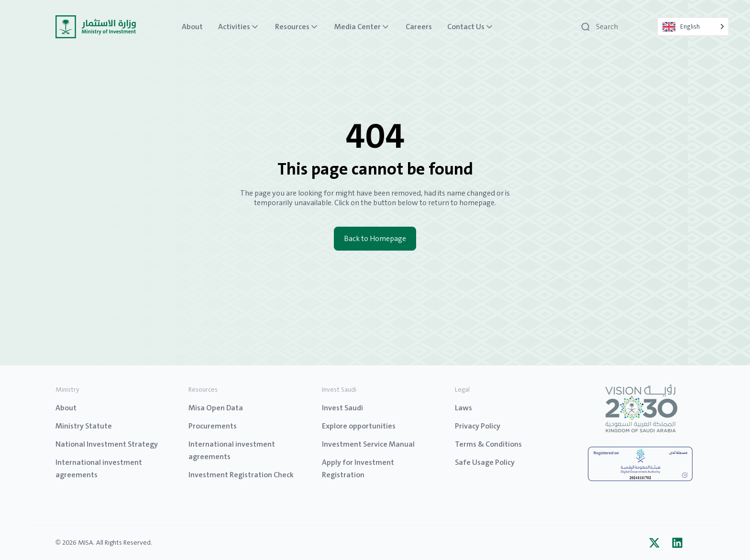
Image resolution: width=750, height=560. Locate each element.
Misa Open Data (216, 408)
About (192, 27)
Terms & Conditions (488, 444)
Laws (463, 408)
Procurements (213, 426)
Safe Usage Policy (485, 462)
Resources (297, 27)
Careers (419, 27)
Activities (239, 27)
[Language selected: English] (693, 27)
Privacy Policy (478, 426)
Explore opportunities (359, 426)
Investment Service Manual (368, 444)
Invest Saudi (342, 408)
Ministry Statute (84, 426)
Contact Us (471, 27)
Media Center (362, 27)
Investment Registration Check (241, 475)
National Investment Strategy (107, 444)
